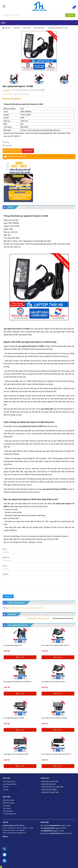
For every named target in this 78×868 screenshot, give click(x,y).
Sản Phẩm (17, 28)
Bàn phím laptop (9, 803)
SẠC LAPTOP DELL (39, 28)
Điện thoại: (6, 557)
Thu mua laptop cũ (9, 814)
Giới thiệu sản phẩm (10, 784)
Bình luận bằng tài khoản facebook (38, 618)
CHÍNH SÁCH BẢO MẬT (48, 784)
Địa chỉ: (5, 566)
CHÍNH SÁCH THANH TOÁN (50, 792)
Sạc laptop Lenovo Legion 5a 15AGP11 (54, 682)
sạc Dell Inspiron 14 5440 (16, 608)
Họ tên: (5, 549)
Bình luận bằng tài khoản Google (63, 618)
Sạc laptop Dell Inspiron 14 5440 (58, 28)
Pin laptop (6, 806)
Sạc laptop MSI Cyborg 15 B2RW (14, 718)
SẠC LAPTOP (27, 28)
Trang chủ (8, 28)
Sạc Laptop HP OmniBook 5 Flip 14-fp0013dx (17, 682)
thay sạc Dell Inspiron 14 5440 (33, 608)
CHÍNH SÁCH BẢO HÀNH (49, 790)
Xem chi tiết (20, 657)
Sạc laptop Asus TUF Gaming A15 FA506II (54, 718)
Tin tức (6, 787)
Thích (5, 94)
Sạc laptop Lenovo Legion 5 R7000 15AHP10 (55, 645)
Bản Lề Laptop (8, 811)
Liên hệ (5, 790)
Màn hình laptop (8, 800)
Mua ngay (28, 151)
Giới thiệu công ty (9, 781)
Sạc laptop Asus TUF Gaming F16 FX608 (16, 754)
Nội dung (6, 574)
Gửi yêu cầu (8, 596)
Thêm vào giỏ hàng (12, 151)
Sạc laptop (7, 808)
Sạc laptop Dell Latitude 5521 (13, 645)
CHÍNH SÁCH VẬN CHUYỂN (49, 781)
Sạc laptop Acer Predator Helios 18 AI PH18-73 (56, 754)
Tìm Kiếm (70, 15)
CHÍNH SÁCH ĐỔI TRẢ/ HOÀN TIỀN (52, 787)
